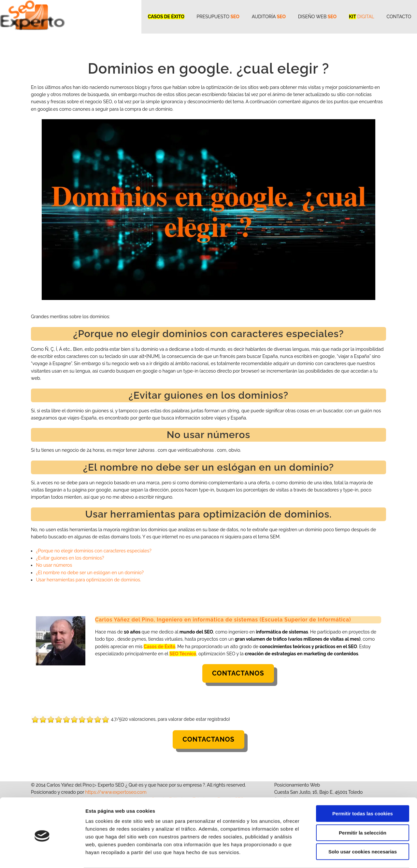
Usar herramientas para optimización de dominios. (88, 580)
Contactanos (238, 673)
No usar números (54, 565)
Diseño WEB (315, 16)
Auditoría (266, 16)
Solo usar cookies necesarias (363, 826)
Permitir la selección (363, 808)
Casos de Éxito (159, 647)
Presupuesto (214, 16)
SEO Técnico (183, 654)
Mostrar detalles (350, 855)
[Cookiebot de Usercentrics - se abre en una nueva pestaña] (42, 855)
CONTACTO (398, 16)
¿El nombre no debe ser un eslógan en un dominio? (90, 573)
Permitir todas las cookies (363, 788)
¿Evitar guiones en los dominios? (70, 558)
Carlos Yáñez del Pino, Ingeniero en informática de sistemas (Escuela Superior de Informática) (225, 620)
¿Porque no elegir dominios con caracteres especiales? (94, 551)
